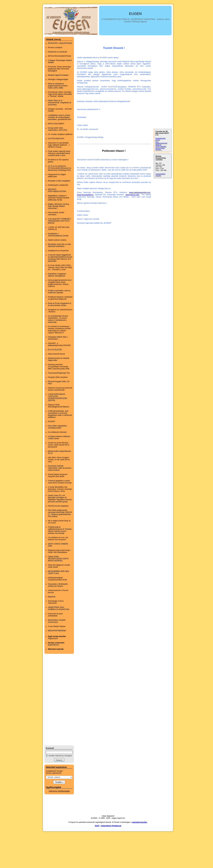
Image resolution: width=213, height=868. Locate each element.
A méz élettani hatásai (57, 626)
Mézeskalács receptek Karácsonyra (57, 621)
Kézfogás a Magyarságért (58, 79)
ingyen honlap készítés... (160, 149)
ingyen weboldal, (161, 146)
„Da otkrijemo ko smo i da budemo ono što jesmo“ (58, 539)
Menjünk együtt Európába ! (59, 75)
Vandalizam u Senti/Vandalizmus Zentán (58, 235)
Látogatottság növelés (160, 175)
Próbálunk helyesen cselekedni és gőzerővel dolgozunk (60, 298)
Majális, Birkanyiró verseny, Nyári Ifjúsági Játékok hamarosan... (59, 206)
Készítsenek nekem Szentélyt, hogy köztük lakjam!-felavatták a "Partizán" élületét (60, 94)
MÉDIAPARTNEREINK (57, 631)
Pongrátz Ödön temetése (58, 377)
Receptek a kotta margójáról (59, 181)
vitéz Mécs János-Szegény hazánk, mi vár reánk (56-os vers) (59, 460)
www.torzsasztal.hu (85, 195)
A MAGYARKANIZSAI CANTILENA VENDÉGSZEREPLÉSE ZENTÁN (57, 397)
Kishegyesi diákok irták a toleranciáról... (58, 338)
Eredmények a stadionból (58, 185)
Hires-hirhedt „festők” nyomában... (56, 214)
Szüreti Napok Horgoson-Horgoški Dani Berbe (58, 475)
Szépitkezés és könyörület (58, 251)
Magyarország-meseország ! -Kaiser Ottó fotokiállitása (60, 551)
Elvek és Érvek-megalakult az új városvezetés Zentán (60, 304)
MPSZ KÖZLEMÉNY (56, 124)
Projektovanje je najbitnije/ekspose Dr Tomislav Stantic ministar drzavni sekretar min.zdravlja (60, 530)
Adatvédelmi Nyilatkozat (111, 826)
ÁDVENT (52, 422)
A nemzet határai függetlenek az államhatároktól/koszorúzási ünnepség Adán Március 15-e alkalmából (60, 258)
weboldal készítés (140, 822)
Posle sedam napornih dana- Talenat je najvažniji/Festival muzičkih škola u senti (59, 153)
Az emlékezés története (57, 432)
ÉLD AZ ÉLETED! (55, 350)
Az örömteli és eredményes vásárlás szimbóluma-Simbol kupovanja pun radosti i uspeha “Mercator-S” (59, 330)
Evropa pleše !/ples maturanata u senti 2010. (58, 129)
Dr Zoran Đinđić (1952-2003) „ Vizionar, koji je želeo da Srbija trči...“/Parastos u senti (60, 267)
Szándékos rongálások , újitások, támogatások (57, 275)
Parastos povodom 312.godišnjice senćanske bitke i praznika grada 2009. (59, 367)
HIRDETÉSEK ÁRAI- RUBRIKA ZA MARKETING (59, 608)
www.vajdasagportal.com (140, 192)
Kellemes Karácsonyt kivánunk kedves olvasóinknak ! (60, 389)
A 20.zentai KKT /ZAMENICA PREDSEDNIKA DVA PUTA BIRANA (59, 221)
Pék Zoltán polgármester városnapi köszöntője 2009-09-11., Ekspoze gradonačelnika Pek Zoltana (60, 513)
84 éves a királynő (55, 48)
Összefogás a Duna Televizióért (56, 602)
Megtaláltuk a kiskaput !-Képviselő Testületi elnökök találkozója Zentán (59, 198)
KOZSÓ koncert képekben (58, 506)
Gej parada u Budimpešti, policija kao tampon (58, 585)
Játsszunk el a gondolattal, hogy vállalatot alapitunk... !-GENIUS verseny (59, 145)
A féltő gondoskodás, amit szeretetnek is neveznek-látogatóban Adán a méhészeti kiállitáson (60, 414)
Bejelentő (52, 597)
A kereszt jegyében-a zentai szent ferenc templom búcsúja (60, 482)
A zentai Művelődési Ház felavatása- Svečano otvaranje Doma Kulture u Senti (60, 489)
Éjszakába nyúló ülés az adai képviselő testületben (59, 245)
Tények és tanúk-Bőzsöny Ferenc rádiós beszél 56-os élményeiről (59, 445)
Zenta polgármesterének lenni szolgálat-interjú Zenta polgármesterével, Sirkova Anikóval (60, 283)
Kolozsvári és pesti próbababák (55, 615)
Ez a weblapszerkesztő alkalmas (161, 143)
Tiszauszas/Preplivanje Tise (59, 373)
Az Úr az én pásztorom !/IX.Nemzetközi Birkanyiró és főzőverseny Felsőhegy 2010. (60, 168)
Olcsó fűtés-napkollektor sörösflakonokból (57, 427)
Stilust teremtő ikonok (56, 354)
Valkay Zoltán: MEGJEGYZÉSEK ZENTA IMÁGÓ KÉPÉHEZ (58, 559)
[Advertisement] (56, 700)
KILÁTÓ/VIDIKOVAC (56, 139)
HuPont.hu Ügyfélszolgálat (59, 791)
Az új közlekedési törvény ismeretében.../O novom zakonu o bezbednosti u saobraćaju (58, 319)
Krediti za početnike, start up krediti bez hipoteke (59, 292)
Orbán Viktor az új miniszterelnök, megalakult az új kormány (60, 103)
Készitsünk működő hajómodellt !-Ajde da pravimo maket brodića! (60, 468)
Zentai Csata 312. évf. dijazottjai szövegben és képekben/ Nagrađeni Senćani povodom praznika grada (60, 499)
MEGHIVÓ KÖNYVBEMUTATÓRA (57, 190)
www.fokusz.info (132, 195)
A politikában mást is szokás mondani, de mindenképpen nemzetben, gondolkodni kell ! (60, 117)
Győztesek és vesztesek (57, 52)
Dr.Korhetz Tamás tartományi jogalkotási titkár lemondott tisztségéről (59, 69)
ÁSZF (97, 826)
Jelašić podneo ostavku (57, 240)
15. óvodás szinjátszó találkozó (60, 134)
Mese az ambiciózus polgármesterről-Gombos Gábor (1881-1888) (58, 86)
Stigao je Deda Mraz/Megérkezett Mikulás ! (59, 406)
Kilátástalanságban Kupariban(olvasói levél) (57, 579)
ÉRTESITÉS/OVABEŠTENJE (59, 56)
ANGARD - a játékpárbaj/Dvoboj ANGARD (59, 344)
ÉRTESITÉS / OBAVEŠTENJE (60, 43)
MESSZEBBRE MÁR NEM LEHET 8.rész (58, 572)
